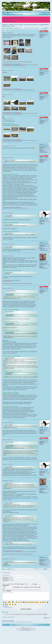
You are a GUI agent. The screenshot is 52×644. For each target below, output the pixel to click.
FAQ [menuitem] (15, 13)
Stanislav (4, 65)
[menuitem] (18, 13)
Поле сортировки (28, 614)
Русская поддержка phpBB (26, 630)
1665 (44, 221)
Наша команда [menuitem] (27, 625)
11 (48, 263)
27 (44, 35)
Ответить (5, 28)
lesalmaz (41, 32)
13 (48, 147)
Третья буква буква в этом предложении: (7, 577)
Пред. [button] (41, 28)
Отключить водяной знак (8, 607)
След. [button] (49, 28)
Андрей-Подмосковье (16, 65)
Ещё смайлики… (5, 606)
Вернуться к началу (49, 67)
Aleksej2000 (42, 261)
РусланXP (4, 113)
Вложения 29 (13, 28)
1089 (44, 147)
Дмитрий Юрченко (15, 66)
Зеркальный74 (29, 65)
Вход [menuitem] (49, 13)
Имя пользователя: (6, 575)
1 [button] (43, 28)
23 (48, 34)
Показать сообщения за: (13, 614)
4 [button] (47, 28)
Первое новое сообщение (29, 28)
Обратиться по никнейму (44, 33)
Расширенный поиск (48, 10)
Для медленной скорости (45, 14)
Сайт (5, 625)
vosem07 (4, 66)
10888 (45, 264)
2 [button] (44, 28)
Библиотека (10, 13)
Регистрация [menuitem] (44, 13)
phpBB (24, 629)
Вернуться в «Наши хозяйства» (9, 617)
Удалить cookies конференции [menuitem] (36, 625)
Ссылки (5, 13)
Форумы (8, 625)
